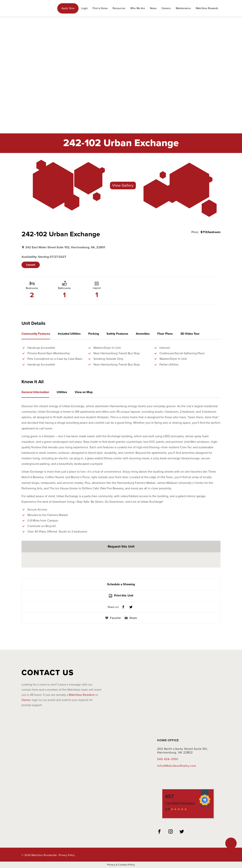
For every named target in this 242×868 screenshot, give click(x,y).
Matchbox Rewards (207, 8)
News (153, 8)
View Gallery (123, 186)
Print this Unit (121, 596)
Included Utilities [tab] (69, 334)
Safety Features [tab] (117, 334)
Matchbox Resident (82, 695)
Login (84, 8)
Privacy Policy (67, 855)
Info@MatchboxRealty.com (177, 766)
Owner (26, 700)
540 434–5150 (168, 759)
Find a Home (100, 8)
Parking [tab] (94, 334)
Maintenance (183, 8)
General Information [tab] (35, 392)
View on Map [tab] (84, 392)
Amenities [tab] (143, 334)
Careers (166, 8)
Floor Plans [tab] (165, 334)
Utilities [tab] (62, 392)
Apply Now (68, 8)
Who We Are (138, 8)
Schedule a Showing (121, 584)
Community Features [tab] (36, 334)
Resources (119, 8)
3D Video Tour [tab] (190, 334)
